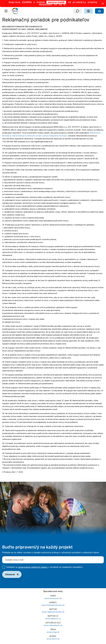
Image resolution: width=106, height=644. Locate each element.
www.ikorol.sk (53, 639)
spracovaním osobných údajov (33, 568)
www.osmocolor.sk (53, 599)
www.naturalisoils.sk (53, 626)
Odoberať (10, 575)
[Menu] (7, 12)
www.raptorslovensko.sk (53, 612)
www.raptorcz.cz (53, 619)
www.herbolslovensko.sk (53, 606)
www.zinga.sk (53, 633)
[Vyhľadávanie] (77, 12)
